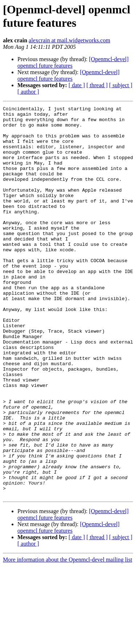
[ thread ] (97, 85)
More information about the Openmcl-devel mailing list (67, 638)
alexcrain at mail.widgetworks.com (69, 40)
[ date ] (77, 85)
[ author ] (28, 92)
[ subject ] (121, 85)
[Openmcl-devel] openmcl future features (69, 75)
